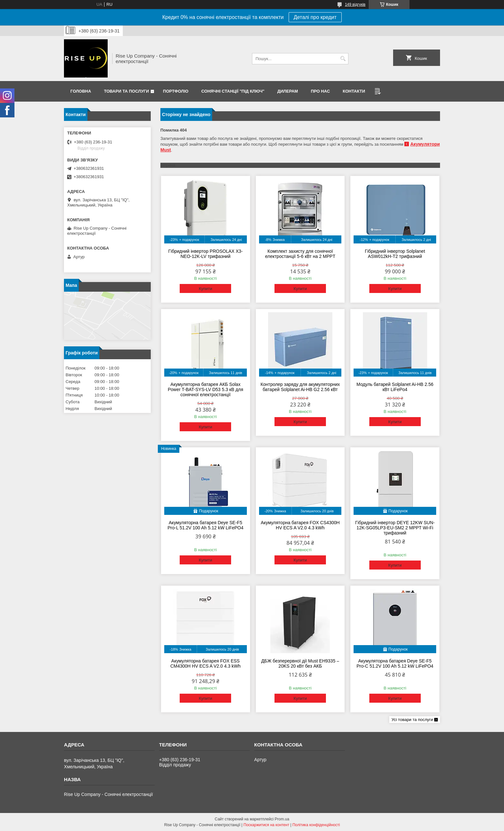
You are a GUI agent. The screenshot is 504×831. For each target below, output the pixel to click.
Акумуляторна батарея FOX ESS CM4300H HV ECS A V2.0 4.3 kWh (206, 663)
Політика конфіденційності (316, 825)
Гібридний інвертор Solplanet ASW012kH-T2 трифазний (395, 254)
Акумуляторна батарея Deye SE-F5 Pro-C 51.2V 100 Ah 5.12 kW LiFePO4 (395, 663)
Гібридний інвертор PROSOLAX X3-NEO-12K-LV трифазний (205, 254)
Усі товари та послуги (412, 720)
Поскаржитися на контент (266, 825)
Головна (81, 91)
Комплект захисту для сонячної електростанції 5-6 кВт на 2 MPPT (300, 254)
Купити (205, 289)
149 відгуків (355, 5)
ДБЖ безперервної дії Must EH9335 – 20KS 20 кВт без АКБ (300, 663)
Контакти (354, 91)
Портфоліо (176, 91)
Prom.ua (282, 819)
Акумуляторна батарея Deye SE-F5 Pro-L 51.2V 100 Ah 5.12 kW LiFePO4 (205, 525)
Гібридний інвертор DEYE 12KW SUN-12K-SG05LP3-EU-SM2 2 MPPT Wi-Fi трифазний (395, 528)
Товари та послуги (126, 91)
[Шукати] (343, 59)
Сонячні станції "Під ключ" (233, 91)
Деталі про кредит (315, 17)
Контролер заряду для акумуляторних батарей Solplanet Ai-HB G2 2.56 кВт (300, 387)
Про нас (320, 91)
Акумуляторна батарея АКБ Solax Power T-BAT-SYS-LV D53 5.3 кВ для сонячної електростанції (206, 389)
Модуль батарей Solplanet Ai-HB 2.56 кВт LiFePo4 (395, 387)
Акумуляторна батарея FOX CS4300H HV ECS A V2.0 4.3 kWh (300, 525)
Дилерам (288, 91)
